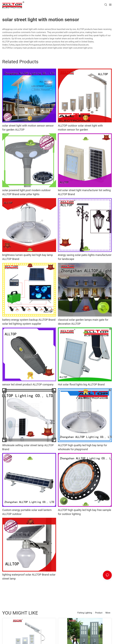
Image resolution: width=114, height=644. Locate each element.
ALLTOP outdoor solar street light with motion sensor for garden (80, 128)
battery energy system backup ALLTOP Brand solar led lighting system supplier (29, 322)
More (108, 613)
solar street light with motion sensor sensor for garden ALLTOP (28, 128)
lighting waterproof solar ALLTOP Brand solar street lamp (29, 577)
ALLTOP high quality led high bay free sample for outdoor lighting (84, 512)
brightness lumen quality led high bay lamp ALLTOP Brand (28, 257)
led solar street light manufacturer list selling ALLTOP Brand (84, 192)
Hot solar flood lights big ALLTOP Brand (81, 384)
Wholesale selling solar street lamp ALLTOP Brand (28, 447)
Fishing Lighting (85, 613)
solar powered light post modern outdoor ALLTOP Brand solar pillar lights (26, 192)
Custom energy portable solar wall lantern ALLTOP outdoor (27, 512)
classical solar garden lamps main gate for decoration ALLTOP (83, 322)
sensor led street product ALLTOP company (28, 384)
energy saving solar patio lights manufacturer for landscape (85, 257)
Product (99, 613)
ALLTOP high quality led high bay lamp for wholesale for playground (82, 447)
